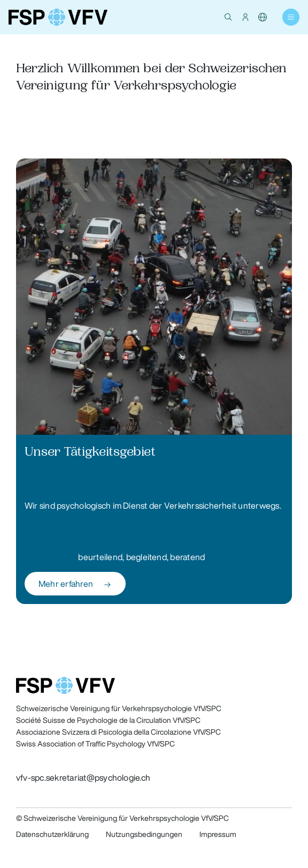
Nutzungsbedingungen (144, 834)
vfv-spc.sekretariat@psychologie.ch (83, 778)
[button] (228, 17)
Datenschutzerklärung (52, 834)
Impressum (218, 834)
